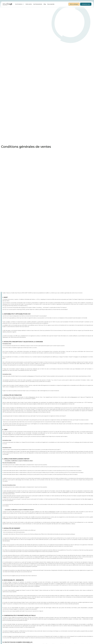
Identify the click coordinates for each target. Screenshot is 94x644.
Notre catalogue (74, 4)
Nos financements (38, 4)
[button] (20, 4)
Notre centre (29, 4)
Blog (45, 4)
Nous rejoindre (51, 4)
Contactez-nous (86, 4)
